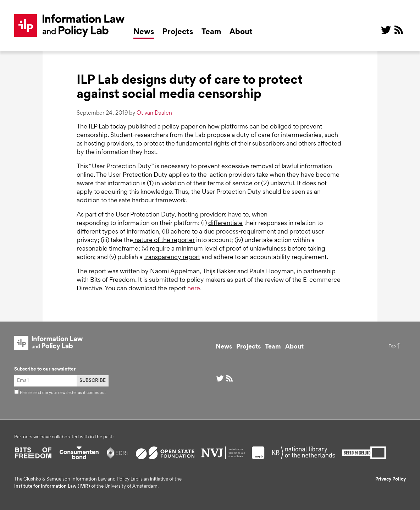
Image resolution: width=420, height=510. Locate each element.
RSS (399, 30)
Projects (178, 32)
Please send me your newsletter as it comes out (60, 393)
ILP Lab (70, 26)
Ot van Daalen (154, 113)
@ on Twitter (386, 30)
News (144, 32)
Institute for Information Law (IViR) (52, 487)
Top (392, 346)
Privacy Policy (391, 479)
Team (211, 32)
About (241, 32)
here (194, 289)
